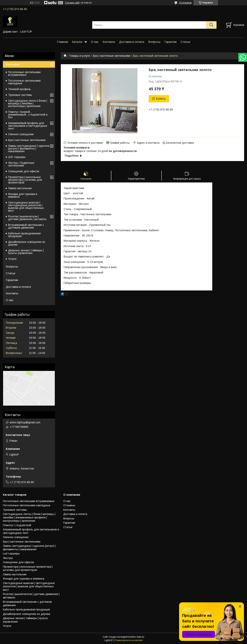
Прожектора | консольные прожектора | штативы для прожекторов (25, 180)
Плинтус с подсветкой (17, 525)
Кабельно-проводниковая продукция (24, 235)
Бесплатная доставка (180, 143)
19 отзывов (185, 3)
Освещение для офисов (24, 171)
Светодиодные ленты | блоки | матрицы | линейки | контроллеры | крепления (28, 103)
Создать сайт (72, 3)
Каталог (77, 42)
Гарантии (170, 42)
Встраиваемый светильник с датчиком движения (26, 226)
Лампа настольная (20, 188)
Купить (161, 99)
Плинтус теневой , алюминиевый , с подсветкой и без (28, 115)
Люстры (8, 558)
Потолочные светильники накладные (24, 82)
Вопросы (154, 42)
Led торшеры (11, 554)
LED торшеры (17, 157)
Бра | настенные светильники (112, 56)
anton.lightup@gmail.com (25, 422)
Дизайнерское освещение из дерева (27, 243)
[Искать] (211, 25)
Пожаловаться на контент (129, 640)
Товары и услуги (80, 56)
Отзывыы (69, 505)
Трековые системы (20, 95)
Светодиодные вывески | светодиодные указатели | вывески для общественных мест (26, 207)
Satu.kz (140, 637)
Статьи (185, 42)
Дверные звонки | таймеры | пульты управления (26, 252)
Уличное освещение (21, 134)
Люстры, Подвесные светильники (21, 164)
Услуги (12, 259)
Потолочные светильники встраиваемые (24, 73)
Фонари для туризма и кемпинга (23, 195)
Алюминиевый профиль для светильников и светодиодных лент (28, 126)
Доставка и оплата (132, 42)
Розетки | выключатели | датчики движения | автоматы (27, 218)
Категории (13, 64)
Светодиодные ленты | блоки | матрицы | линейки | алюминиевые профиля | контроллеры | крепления (29, 517)
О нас (95, 42)
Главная (62, 42)
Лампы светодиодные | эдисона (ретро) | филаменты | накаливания (29, 149)
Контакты (109, 42)
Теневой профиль (19, 89)
